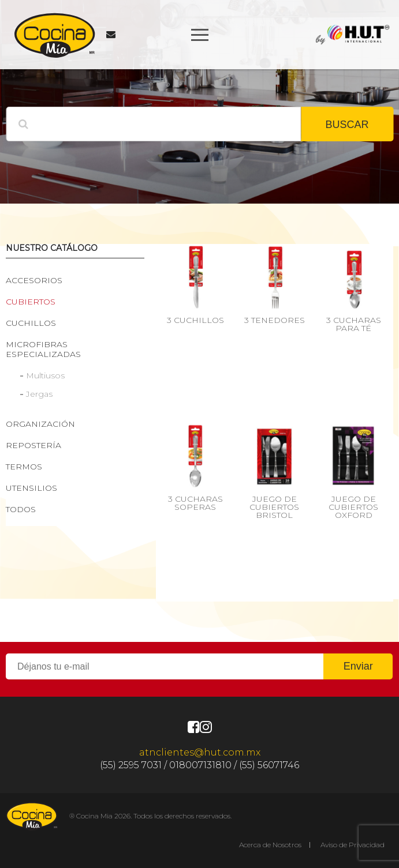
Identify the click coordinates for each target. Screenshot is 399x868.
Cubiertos (31, 302)
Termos (24, 467)
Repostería (33, 445)
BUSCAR (347, 125)
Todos (21, 509)
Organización (40, 424)
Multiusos (45, 375)
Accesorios (34, 280)
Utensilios (31, 488)
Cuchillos (31, 323)
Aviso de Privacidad (353, 845)
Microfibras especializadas (43, 349)
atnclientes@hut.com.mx (200, 752)
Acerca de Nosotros (270, 845)
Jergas (39, 394)
